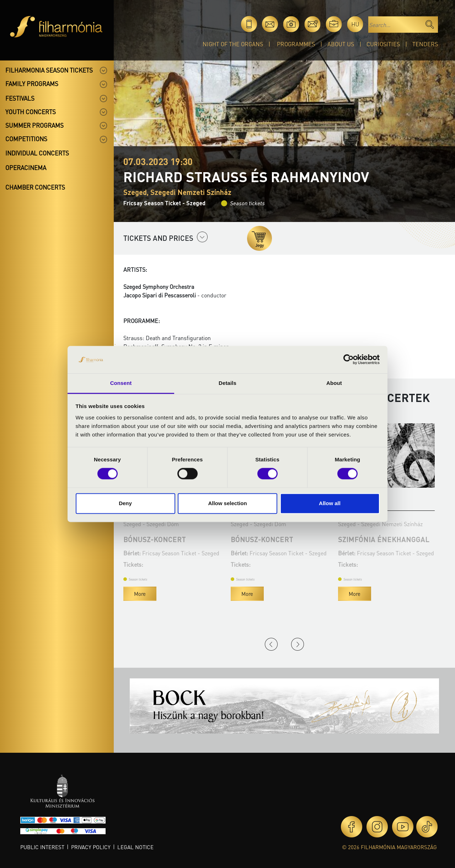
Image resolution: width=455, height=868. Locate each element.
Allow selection (227, 503)
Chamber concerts (35, 187)
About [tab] (334, 383)
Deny (125, 503)
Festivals (20, 98)
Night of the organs (233, 44)
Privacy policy (91, 847)
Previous (271, 644)
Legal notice (135, 847)
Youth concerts (31, 112)
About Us (341, 44)
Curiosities (383, 44)
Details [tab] (227, 383)
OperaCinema (26, 168)
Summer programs (34, 125)
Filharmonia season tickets (49, 70)
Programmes (296, 44)
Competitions (26, 139)
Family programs (32, 84)
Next (298, 644)
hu (355, 24)
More (165, 594)
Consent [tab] (121, 383)
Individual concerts (37, 153)
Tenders (425, 44)
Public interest (42, 847)
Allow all (330, 503)
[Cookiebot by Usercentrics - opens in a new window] (349, 360)
